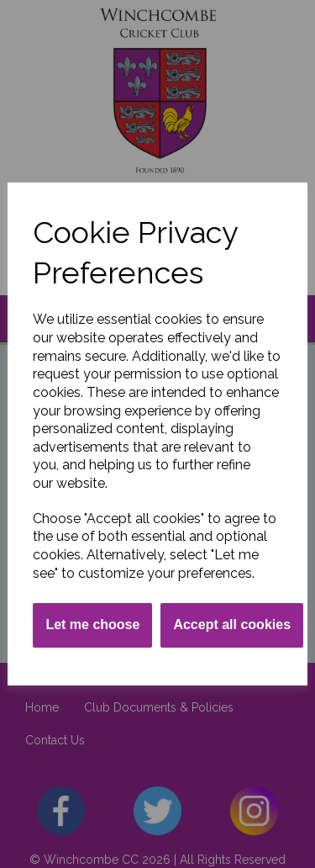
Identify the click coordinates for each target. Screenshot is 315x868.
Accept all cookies (232, 625)
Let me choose (92, 625)
